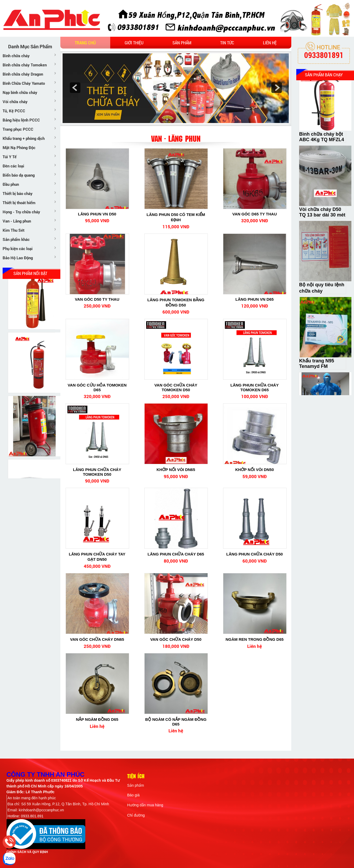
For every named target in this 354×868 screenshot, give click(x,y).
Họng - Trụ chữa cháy (21, 212)
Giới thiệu (134, 43)
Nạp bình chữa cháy (20, 92)
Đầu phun (11, 184)
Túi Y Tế (10, 157)
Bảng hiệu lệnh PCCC (21, 120)
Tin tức (227, 43)
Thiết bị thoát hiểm (19, 203)
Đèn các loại (13, 166)
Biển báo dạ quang (19, 175)
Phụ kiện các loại (18, 248)
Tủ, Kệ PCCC (14, 111)
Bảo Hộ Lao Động (18, 258)
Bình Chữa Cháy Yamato (24, 83)
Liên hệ (270, 43)
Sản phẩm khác (16, 239)
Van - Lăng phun (17, 221)
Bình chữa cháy (16, 56)
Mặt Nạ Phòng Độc (19, 147)
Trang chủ (85, 43)
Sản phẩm (182, 43)
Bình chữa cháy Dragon (23, 74)
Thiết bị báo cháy (18, 193)
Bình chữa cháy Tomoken (25, 65)
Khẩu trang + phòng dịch (24, 138)
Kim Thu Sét (14, 230)
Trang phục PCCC (18, 129)
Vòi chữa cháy (15, 102)
